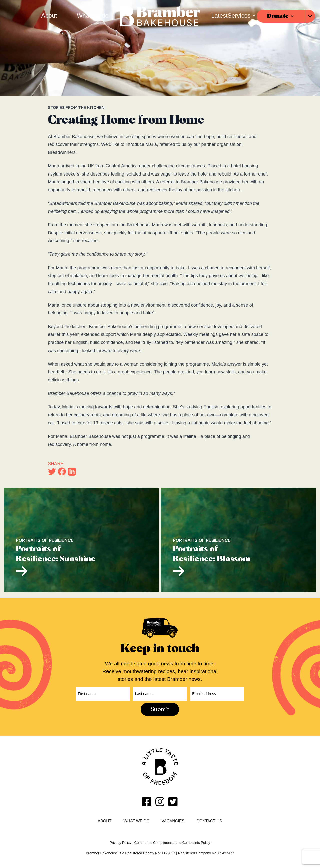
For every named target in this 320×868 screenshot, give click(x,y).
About (105, 821)
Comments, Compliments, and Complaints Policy (172, 843)
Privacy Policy (121, 843)
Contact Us (209, 821)
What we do (137, 821)
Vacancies (173, 821)
